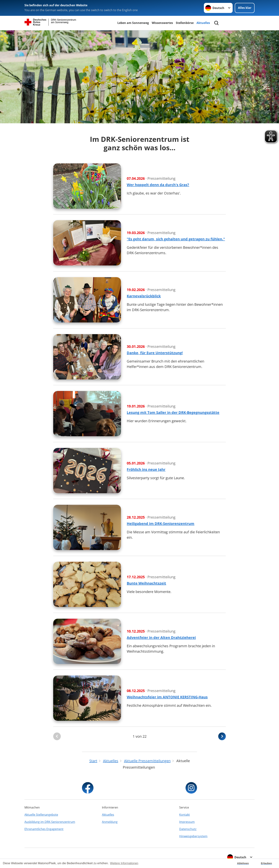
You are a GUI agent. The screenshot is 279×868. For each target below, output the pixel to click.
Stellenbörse (185, 23)
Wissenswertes (162, 23)
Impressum (187, 822)
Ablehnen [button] (243, 863)
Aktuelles (203, 23)
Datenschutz (188, 829)
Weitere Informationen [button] (124, 863)
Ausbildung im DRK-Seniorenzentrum (50, 822)
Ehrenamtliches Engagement (44, 829)
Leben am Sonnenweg (133, 23)
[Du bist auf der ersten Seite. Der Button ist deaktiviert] (57, 736)
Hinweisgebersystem (193, 836)
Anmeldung (110, 822)
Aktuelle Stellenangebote (41, 815)
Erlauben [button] (266, 863)
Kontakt (185, 815)
